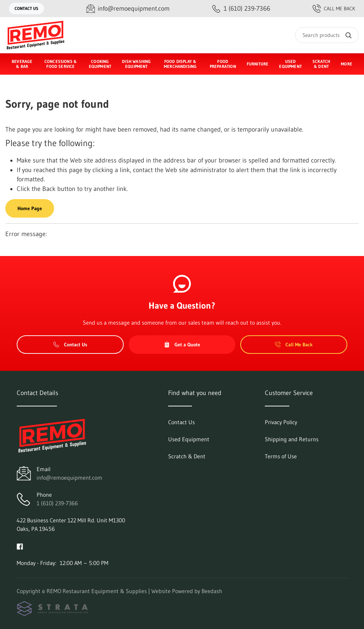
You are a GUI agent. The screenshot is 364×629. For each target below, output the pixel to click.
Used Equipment (290, 64)
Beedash (212, 591)
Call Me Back (334, 9)
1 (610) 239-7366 (57, 503)
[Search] (327, 35)
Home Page (30, 208)
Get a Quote (182, 345)
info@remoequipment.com (69, 478)
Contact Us (26, 8)
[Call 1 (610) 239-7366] (241, 9)
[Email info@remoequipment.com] (128, 9)
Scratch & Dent (321, 64)
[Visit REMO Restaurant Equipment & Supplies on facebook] (20, 546)
